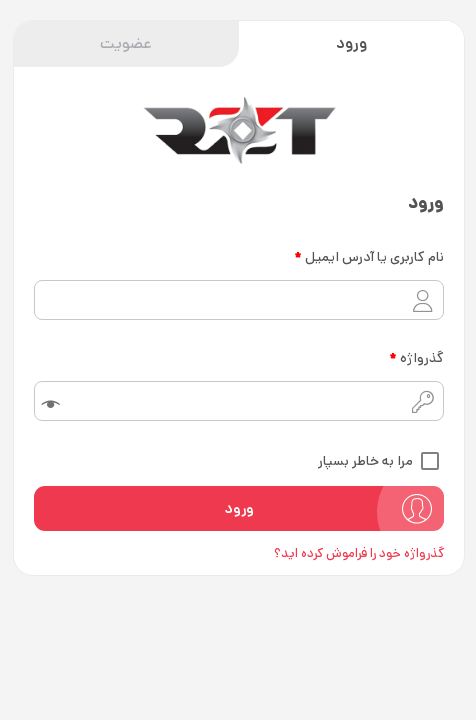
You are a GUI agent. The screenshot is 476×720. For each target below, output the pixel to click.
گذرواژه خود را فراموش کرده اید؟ (358, 553)
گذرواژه (415, 358)
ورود (350, 43)
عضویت (125, 43)
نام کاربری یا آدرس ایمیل (368, 257)
